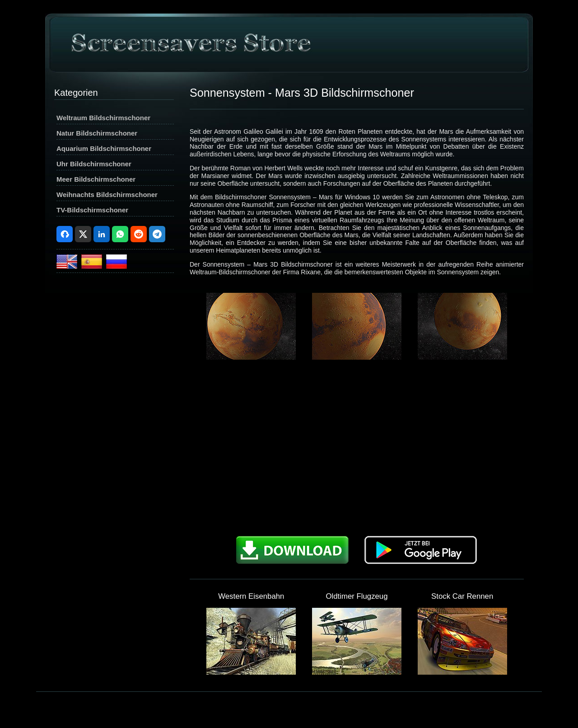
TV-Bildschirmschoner (92, 210)
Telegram (157, 234)
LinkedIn (102, 234)
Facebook (65, 234)
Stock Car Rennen (462, 596)
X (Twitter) (83, 234)
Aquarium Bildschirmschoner (104, 148)
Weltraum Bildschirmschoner (103, 118)
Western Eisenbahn (251, 596)
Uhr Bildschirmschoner (94, 164)
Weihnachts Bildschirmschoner (107, 195)
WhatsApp (120, 234)
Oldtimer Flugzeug (357, 596)
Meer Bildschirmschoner (96, 179)
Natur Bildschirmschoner (97, 133)
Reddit (139, 234)
